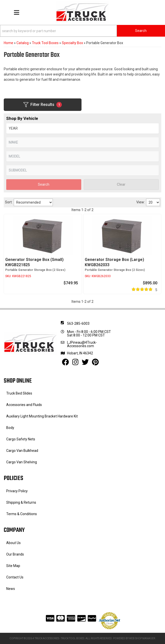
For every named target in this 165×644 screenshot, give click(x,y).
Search (44, 184)
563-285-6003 (78, 323)
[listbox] (82, 128)
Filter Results (43, 105)
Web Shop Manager (142, 638)
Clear (121, 184)
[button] (82, 31)
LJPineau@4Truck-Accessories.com (82, 344)
